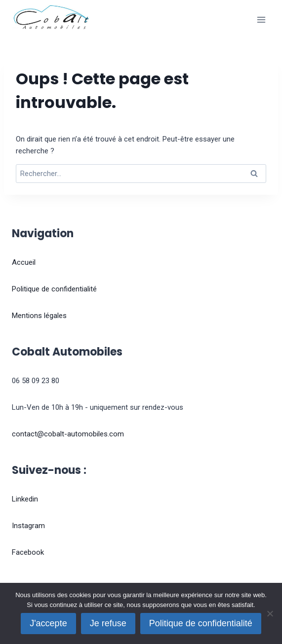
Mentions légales (39, 316)
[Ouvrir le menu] (261, 19)
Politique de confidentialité (54, 289)
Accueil (24, 262)
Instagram (28, 526)
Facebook (28, 552)
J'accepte (48, 623)
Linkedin (25, 499)
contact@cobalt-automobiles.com (68, 434)
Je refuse (108, 623)
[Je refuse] (270, 613)
